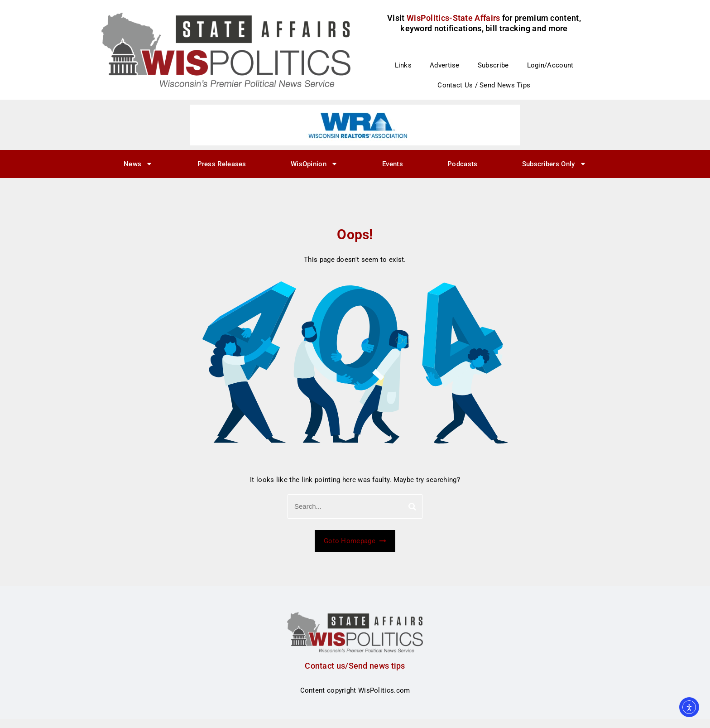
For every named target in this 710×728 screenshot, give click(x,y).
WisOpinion (314, 164)
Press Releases (222, 164)
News (138, 164)
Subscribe (493, 65)
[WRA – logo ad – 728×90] (355, 125)
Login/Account (550, 65)
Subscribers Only (554, 164)
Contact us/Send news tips (355, 666)
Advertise (445, 65)
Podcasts (462, 164)
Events (393, 164)
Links (403, 65)
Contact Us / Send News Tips (484, 85)
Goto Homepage (355, 541)
